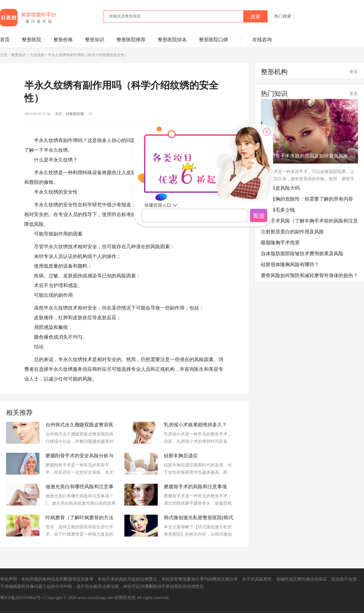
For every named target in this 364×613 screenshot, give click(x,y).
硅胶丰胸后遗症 (181, 456)
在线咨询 (262, 40)
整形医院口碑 (214, 40)
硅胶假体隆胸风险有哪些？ (290, 264)
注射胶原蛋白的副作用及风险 (292, 232)
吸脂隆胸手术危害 (280, 243)
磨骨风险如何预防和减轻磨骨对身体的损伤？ (309, 275)
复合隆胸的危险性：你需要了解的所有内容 (307, 199)
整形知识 (95, 40)
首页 (5, 40)
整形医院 (32, 40)
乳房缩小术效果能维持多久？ (195, 425)
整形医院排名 (172, 40)
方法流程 (37, 55)
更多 (354, 72)
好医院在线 (125, 598)
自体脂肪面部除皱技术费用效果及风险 (302, 254)
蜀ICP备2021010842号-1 (22, 598)
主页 (4, 55)
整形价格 (63, 40)
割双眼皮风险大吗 (280, 188)
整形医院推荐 (131, 40)
